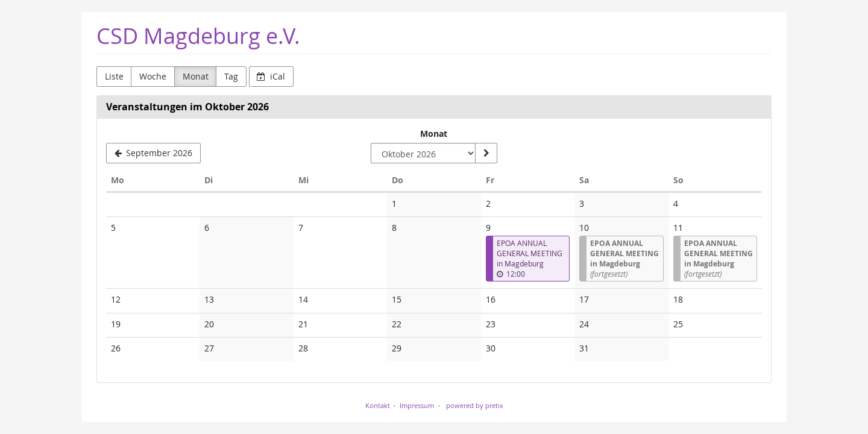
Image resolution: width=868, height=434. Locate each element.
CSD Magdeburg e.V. (198, 36)
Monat (196, 76)
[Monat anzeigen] (486, 153)
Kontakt (378, 405)
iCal (271, 76)
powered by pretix (475, 405)
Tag (231, 76)
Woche (153, 76)
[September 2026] (153, 153)
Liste (114, 76)
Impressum (417, 405)
